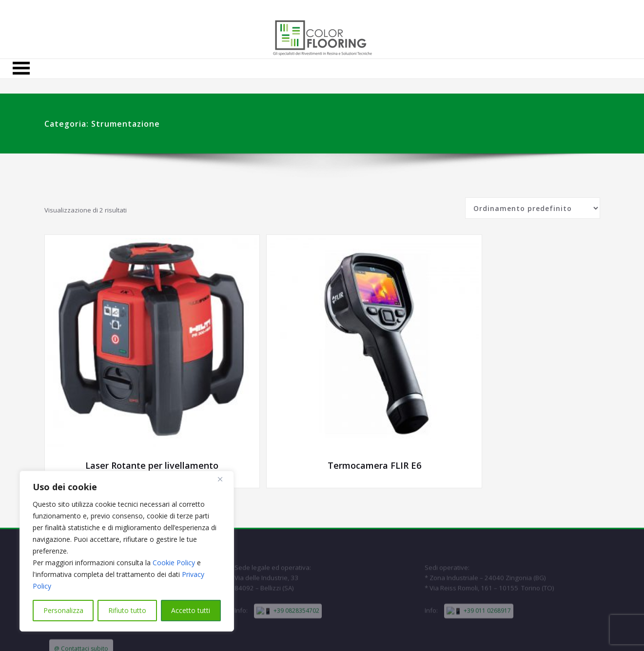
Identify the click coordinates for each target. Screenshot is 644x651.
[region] (127, 551)
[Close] (224, 479)
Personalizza (63, 610)
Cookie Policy (174, 563)
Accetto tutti (191, 610)
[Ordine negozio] (533, 210)
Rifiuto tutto (127, 610)
